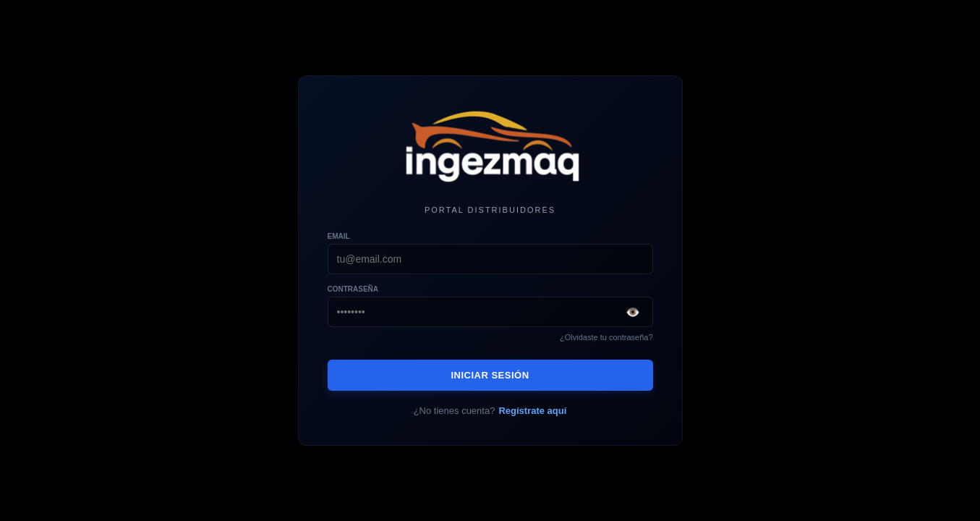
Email (339, 236)
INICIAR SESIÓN (490, 375)
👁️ (633, 312)
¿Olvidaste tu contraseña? (606, 337)
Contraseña (353, 289)
